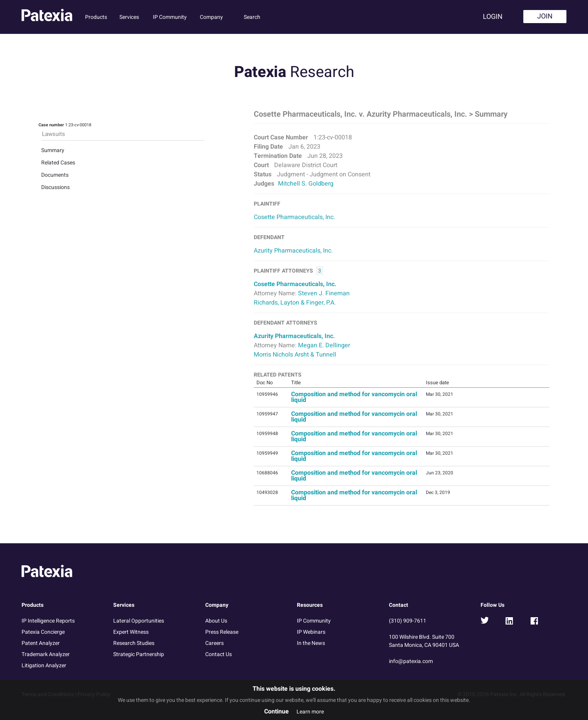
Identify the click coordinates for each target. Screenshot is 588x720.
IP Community (170, 17)
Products (96, 17)
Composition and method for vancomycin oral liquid (354, 397)
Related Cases (58, 163)
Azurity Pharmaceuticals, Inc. (293, 251)
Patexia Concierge (43, 632)
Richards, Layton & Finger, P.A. (295, 303)
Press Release (222, 632)
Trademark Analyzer (46, 654)
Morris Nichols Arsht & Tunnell (295, 355)
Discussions (55, 187)
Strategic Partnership (139, 654)
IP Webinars (311, 632)
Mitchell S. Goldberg (306, 184)
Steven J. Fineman (324, 293)
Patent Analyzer (41, 643)
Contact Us (219, 654)
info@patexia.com (411, 661)
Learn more (310, 712)
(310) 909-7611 (408, 621)
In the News (311, 643)
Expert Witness (131, 632)
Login (493, 17)
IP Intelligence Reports (48, 621)
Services (129, 17)
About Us (216, 621)
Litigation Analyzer (44, 666)
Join (545, 16)
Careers (214, 643)
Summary (53, 150)
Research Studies (134, 643)
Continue (276, 712)
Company (211, 17)
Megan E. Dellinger (324, 345)
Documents (55, 175)
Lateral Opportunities (139, 621)
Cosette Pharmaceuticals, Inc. (294, 217)
